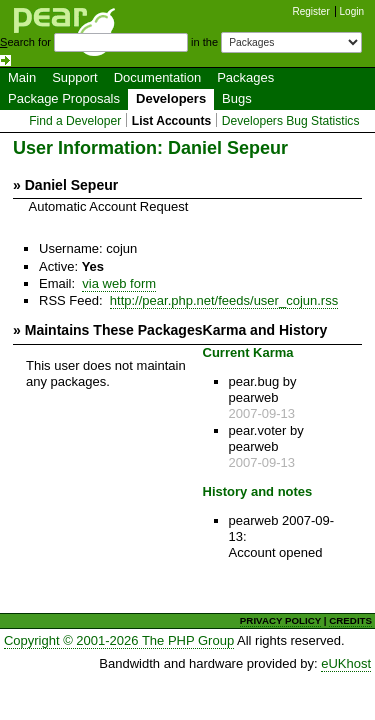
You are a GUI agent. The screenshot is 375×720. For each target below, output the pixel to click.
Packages (245, 77)
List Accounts (171, 121)
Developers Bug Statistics (291, 121)
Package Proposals (64, 98)
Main (22, 77)
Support (75, 77)
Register (311, 11)
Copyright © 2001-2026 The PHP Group (119, 640)
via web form (119, 283)
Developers (171, 98)
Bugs (237, 98)
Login (352, 11)
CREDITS (350, 620)
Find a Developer (75, 121)
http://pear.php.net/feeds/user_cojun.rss (224, 300)
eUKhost (346, 663)
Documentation (157, 77)
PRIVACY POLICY (280, 620)
